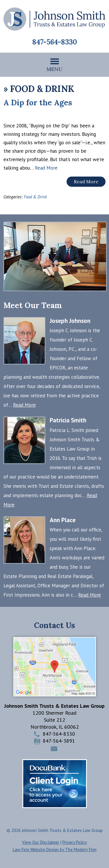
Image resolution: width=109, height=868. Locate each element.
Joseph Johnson (70, 321)
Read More (46, 168)
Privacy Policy (75, 842)
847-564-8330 (55, 42)
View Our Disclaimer (41, 842)
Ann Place (63, 520)
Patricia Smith (68, 420)
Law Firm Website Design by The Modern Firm (55, 850)
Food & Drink (35, 197)
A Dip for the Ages (38, 103)
